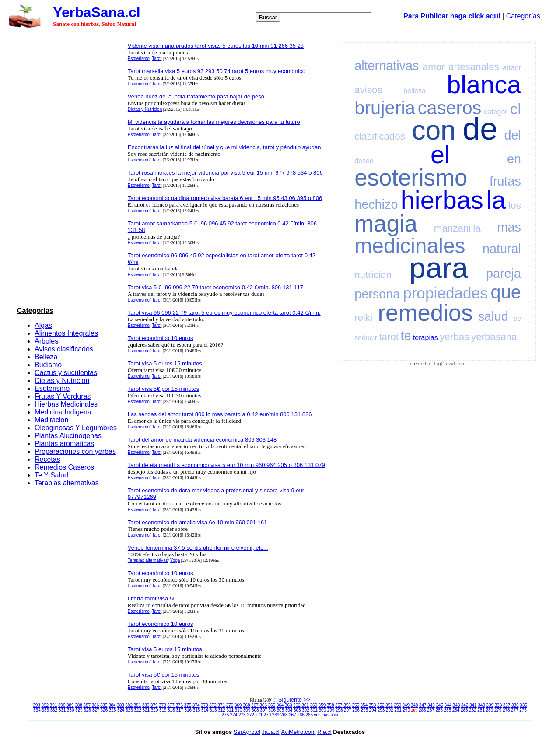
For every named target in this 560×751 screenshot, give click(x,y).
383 (121, 705)
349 (406, 705)
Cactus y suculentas (66, 373)
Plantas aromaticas (64, 444)
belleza (415, 91)
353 (373, 705)
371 (221, 705)
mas (509, 227)
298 (339, 710)
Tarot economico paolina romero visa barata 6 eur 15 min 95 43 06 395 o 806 (225, 198)
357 (339, 705)
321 (146, 710)
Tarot (157, 58)
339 (490, 705)
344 (448, 705)
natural (502, 249)
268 (284, 715)
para (439, 268)
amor (434, 67)
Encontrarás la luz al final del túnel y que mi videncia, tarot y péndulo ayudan (224, 147)
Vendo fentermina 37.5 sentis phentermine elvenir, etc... (198, 548)
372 (213, 705)
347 (423, 705)
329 (79, 710)
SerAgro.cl (247, 732)
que (506, 292)
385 (104, 705)
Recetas (47, 459)
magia (386, 223)
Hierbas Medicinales (66, 404)
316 (188, 710)
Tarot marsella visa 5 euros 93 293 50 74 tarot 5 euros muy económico (217, 71)
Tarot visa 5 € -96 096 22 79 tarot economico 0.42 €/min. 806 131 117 (215, 287)
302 (306, 710)
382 (129, 705)
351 (389, 705)
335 (523, 705)
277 (515, 710)
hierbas (442, 200)
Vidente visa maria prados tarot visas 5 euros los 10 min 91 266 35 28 (216, 46)
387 (87, 705)
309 (247, 710)
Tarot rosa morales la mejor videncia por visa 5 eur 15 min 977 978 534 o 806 (225, 173)
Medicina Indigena (63, 412)
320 (155, 710)
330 (71, 710)
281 (481, 710)
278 (506, 710)
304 (289, 710)
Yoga (175, 560)
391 (54, 705)
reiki (363, 318)
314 (205, 710)
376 (179, 705)
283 (464, 710)
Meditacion (51, 420)
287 (431, 710)
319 (163, 710)
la (496, 200)
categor (495, 112)
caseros (450, 108)
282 (473, 710)
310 (239, 710)
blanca (484, 84)
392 (45, 705)
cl (516, 109)
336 (515, 705)
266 (301, 715)
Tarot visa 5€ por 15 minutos (163, 389)
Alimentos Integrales (66, 333)
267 (292, 715)
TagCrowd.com (450, 364)
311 (230, 710)
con (434, 130)
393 (37, 705)
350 (397, 705)
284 (456, 710)
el (440, 154)
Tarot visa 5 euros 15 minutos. (166, 363)
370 (230, 705)
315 (197, 710)
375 (188, 705)
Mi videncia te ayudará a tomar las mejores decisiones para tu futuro (214, 122)
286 (439, 710)
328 (87, 710)
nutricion (373, 275)
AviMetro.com (298, 732)
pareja (504, 274)
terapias (425, 338)
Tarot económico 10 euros (161, 338)
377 (171, 705)
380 (146, 705)
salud (493, 316)
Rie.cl (324, 732)
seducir (366, 338)
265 (309, 715)
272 (250, 715)
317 (180, 710)
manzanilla (457, 228)
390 (62, 705)
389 (70, 705)
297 (348, 710)
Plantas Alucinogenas (68, 436)
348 (415, 705)
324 (121, 710)
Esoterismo (52, 388)
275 (226, 715)
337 (507, 705)
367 (255, 705)
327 (96, 710)
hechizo (376, 204)
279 (498, 710)
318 (171, 710)
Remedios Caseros (64, 467)
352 (381, 705)
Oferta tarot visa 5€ (152, 598)
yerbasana (494, 337)
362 (297, 705)
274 (234, 715)
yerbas (454, 337)
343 (457, 705)
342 (465, 705)
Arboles (46, 341)
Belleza (46, 357)
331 (62, 710)
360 (313, 705)
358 (331, 705)
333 (45, 710)
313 (213, 710)
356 (347, 705)
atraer (512, 68)
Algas (43, 325)
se (517, 318)
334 (37, 710)
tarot (389, 337)
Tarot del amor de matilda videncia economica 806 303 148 (202, 440)
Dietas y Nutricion (62, 381)
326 (104, 710)
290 (406, 710)
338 (499, 705)
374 (196, 705)
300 (322, 710)
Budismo (48, 365)
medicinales (410, 246)
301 (314, 710)
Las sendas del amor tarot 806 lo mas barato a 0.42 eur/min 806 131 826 (220, 414)
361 (305, 705)
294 (373, 710)
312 (222, 710)
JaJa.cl (270, 732)
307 (264, 710)
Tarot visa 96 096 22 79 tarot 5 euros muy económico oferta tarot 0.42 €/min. (224, 313)
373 (205, 705)
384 (112, 705)
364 (280, 705)
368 (247, 705)
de (480, 129)
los (515, 205)
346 (431, 705)
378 (163, 705)
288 (422, 710)
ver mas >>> (326, 715)
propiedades (445, 293)
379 (154, 705)
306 (272, 710)
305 (281, 710)
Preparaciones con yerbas (75, 451)
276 (523, 710)
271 (259, 715)
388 (79, 705)
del (513, 135)
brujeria (385, 108)
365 (271, 705)
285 (448, 710)
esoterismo (411, 177)
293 (381, 710)
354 (364, 705)
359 (322, 705)
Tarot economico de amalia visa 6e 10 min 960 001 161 (198, 522)
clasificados (380, 136)
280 (490, 710)
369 (238, 705)
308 (255, 710)
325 (113, 710)
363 (289, 705)
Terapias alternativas (67, 483)
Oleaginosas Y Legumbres (76, 428)
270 (267, 715)
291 (398, 710)
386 (96, 705)
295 (364, 710)
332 (54, 710)
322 (138, 710)
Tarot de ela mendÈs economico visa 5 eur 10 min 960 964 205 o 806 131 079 (226, 465)
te (406, 336)
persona (377, 294)
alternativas (387, 66)
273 (242, 715)
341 (473, 705)
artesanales (474, 67)
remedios (425, 313)
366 (263, 705)
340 (481, 705)
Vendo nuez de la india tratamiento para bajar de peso (196, 97)
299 (331, 710)
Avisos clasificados (64, 349)
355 (355, 705)
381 (137, 705)
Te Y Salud (51, 475)
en (514, 159)
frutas (505, 181)
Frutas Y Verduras (63, 396)
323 (129, 710)
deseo (364, 161)
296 (356, 710)
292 (390, 710)
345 (439, 705)
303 (297, 710)
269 (276, 715)
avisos (368, 90)
